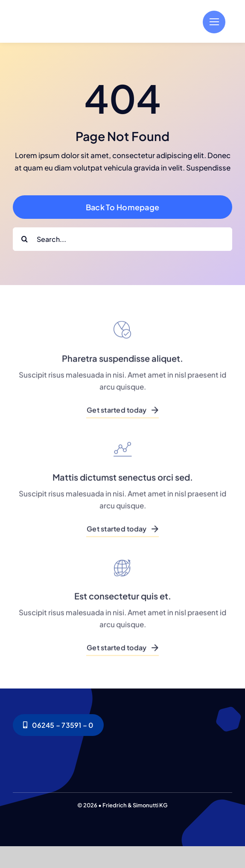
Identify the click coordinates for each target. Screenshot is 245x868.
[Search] (25, 239)
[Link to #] (214, 22)
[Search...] (122, 239)
